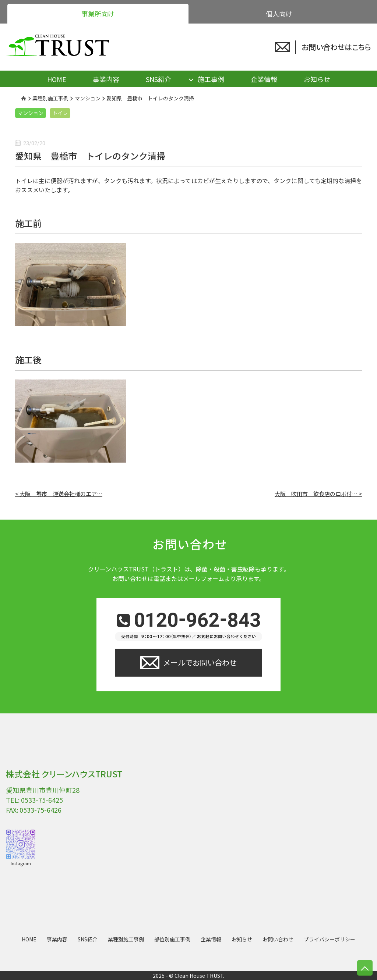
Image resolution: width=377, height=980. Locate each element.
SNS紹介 (158, 79)
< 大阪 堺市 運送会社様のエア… (59, 493)
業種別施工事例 (126, 939)
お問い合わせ (278, 939)
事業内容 (106, 79)
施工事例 (211, 79)
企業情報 (264, 79)
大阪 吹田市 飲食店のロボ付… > (318, 493)
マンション (31, 113)
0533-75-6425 (42, 800)
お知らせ (317, 79)
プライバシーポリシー (330, 939)
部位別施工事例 (172, 939)
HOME (57, 79)
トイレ (60, 113)
